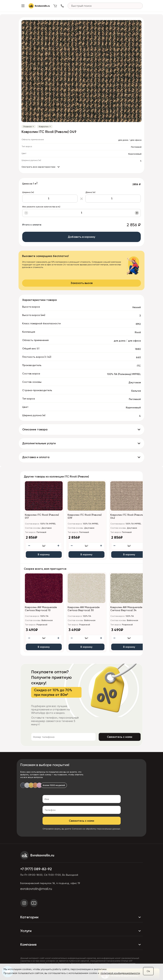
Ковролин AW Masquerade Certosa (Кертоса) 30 (84, 609)
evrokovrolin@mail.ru (36, 889)
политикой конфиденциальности (120, 973)
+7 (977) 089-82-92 (36, 869)
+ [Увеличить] (137, 213)
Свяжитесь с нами (120, 737)
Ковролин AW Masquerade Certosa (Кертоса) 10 (41, 609)
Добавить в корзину (81, 237)
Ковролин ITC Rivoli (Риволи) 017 (42, 516)
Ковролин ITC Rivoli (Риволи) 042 (127, 516)
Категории (81, 917)
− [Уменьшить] (26, 213)
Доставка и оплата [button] (36, 457)
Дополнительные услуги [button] (39, 443)
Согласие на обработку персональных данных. (96, 829)
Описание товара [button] (35, 429)
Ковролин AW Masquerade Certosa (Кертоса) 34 (126, 609)
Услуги (81, 931)
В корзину (44, 555)
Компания (81, 945)
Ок (148, 971)
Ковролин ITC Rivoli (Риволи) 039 (85, 516)
